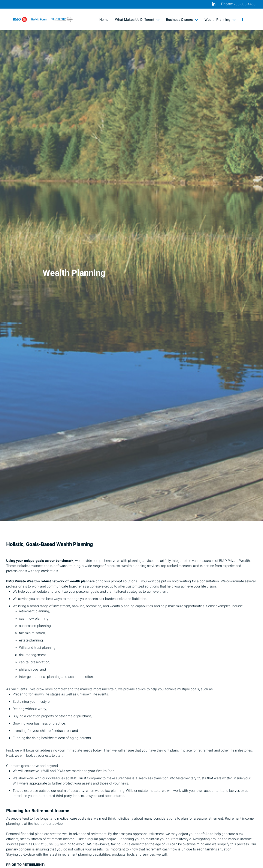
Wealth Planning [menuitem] (220, 20)
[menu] (242, 20)
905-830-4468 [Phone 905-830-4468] (245, 4)
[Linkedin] (214, 4)
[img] (131, 260)
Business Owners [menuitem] (182, 20)
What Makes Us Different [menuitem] (137, 20)
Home (104, 20)
